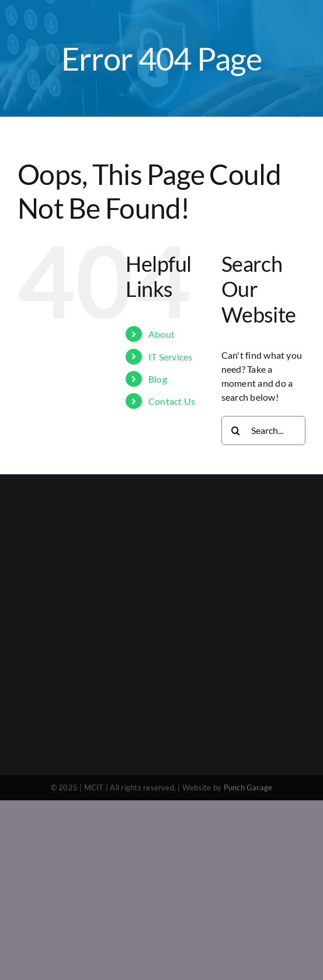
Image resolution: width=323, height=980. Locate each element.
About (161, 334)
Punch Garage (248, 787)
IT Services (171, 357)
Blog (158, 379)
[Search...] (263, 430)
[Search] (236, 430)
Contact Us (172, 401)
